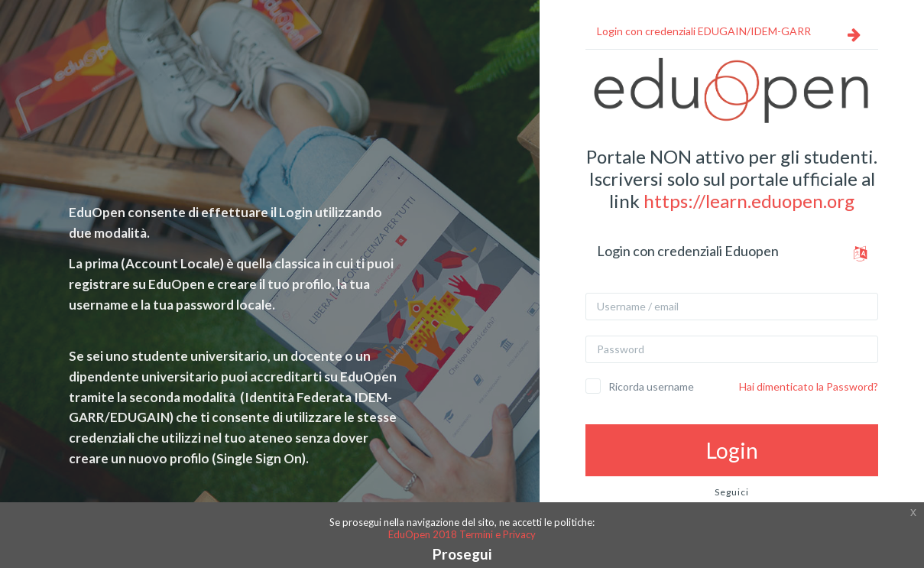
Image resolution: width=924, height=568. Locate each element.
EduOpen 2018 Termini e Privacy (462, 534)
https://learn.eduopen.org (749, 201)
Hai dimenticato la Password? (809, 386)
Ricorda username (651, 386)
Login (732, 450)
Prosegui (462, 554)
